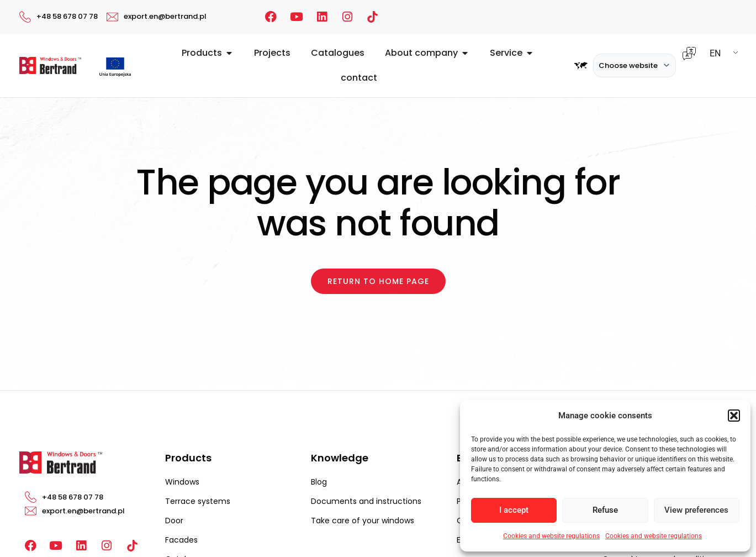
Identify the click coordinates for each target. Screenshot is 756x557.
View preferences (696, 510)
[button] (734, 416)
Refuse (605, 510)
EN (715, 53)
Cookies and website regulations (551, 536)
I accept (514, 510)
